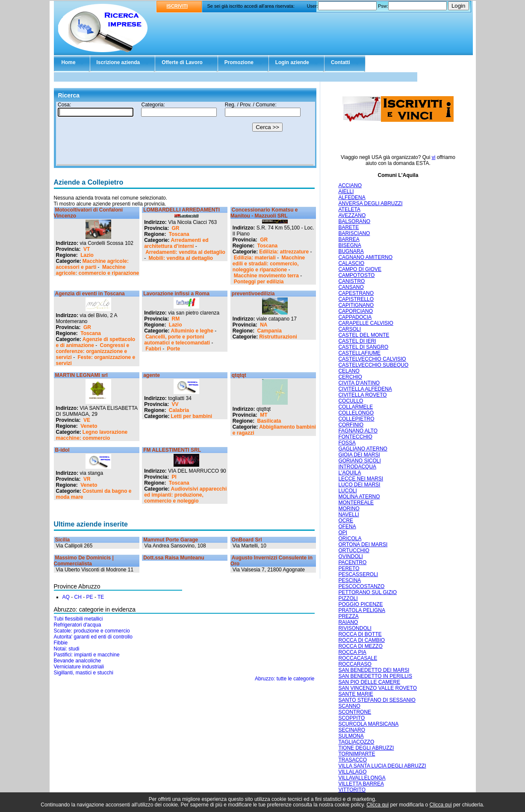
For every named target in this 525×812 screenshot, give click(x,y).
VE (87, 420)
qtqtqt (239, 375)
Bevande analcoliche (78, 661)
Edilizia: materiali (255, 258)
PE (90, 597)
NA (264, 325)
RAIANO (348, 622)
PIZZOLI (348, 598)
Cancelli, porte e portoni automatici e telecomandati (177, 340)
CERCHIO (350, 377)
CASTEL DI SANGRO (363, 347)
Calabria (179, 410)
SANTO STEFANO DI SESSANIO (377, 700)
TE (101, 597)
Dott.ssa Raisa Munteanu (174, 558)
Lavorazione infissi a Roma (176, 294)
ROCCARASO (355, 664)
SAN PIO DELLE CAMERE (369, 682)
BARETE (348, 227)
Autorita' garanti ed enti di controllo (93, 637)
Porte (174, 349)
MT (264, 415)
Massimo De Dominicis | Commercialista (84, 561)
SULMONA (351, 736)
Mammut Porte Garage (171, 540)
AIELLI (346, 191)
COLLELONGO (356, 413)
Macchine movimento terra (266, 276)
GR (176, 228)
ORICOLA (350, 538)
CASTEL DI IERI (357, 341)
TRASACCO (352, 760)
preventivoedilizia (253, 294)
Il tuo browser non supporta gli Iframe (185, 134)
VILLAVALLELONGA (362, 778)
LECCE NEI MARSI (361, 479)
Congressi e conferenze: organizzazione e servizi (93, 351)
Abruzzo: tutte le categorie (285, 679)
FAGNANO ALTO (358, 431)
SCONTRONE (355, 712)
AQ (66, 597)
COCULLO (351, 401)
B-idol (62, 450)
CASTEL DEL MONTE (364, 335)
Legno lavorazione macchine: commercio (92, 435)
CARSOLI (350, 329)
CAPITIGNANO (356, 305)
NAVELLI (348, 515)
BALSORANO (354, 221)
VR (87, 479)
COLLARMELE (355, 407)
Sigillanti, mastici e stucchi (84, 673)
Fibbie (61, 643)
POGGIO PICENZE (360, 604)
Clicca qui (378, 805)
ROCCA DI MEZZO (360, 646)
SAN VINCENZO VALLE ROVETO (378, 688)
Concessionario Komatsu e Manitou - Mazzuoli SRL (264, 213)
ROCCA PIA (352, 652)
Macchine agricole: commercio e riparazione (98, 270)
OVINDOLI (350, 556)
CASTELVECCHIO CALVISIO (372, 359)
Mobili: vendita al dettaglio (181, 258)
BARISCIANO (354, 233)
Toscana (179, 234)
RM (176, 319)
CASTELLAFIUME (359, 353)
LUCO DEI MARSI (359, 485)
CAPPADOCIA (355, 317)
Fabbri (153, 349)
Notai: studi (67, 649)
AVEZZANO (352, 215)
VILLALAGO (352, 772)
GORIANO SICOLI (359, 461)
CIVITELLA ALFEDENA (365, 389)
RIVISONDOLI (355, 628)
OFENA (347, 527)
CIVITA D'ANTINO (359, 383)
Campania (270, 331)
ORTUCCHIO (354, 550)
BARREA (349, 239)
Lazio (87, 255)
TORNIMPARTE (357, 754)
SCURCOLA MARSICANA (368, 724)
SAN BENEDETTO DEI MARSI (374, 670)
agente (152, 375)
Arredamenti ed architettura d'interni (176, 243)
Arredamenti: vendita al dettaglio (185, 252)
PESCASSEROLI (358, 574)
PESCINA (350, 580)
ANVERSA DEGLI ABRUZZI (370, 203)
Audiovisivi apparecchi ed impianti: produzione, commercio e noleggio (185, 495)
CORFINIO (351, 425)
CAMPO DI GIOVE (360, 269)
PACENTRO (352, 562)
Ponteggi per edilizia (259, 282)
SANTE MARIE (355, 694)
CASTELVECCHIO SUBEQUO (373, 365)
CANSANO (351, 287)
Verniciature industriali (79, 667)
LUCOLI (347, 491)
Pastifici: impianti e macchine (87, 655)
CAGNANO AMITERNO (365, 257)
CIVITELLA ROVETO (362, 395)
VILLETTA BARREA (361, 784)
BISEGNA (350, 245)
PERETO (349, 568)
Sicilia (63, 540)
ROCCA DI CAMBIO (361, 640)
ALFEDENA (352, 197)
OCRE (346, 521)
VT (87, 249)
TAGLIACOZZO (356, 742)
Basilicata (269, 421)
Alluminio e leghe (192, 331)
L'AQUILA (350, 473)
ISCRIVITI (177, 6)
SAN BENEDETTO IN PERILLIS (375, 676)
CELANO (349, 371)
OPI (343, 533)
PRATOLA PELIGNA (362, 610)
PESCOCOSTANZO (361, 586)
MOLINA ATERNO (359, 497)
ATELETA (349, 209)
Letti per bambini (192, 416)
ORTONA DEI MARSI (363, 544)
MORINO (349, 509)
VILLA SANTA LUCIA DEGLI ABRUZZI (382, 766)
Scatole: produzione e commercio (92, 631)
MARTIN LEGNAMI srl (81, 375)
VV (175, 404)
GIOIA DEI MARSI (359, 455)
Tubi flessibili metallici (78, 619)
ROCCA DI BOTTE (360, 634)
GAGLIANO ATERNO (363, 449)
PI (174, 477)
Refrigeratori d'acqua (78, 625)
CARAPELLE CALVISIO (366, 323)
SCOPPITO (351, 718)
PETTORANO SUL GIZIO (367, 592)
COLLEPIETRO (356, 419)
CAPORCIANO (355, 311)
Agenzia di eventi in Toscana (90, 294)
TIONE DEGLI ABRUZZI (366, 748)
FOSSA (347, 443)
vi (434, 157)
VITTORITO (352, 790)
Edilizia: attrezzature (284, 252)
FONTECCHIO (355, 437)
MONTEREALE (356, 503)
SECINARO (352, 730)
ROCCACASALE (358, 658)
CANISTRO (351, 281)
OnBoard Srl (247, 540)
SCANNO (349, 706)
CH (78, 597)
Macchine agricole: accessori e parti (92, 264)
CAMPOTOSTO (356, 275)
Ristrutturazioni (278, 337)
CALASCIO (351, 263)
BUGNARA (351, 251)
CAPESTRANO (356, 293)
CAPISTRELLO (356, 299)
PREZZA (348, 616)
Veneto (89, 426)
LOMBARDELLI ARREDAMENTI (181, 210)
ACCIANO (350, 185)
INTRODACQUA (357, 467)
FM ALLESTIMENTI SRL (172, 450)
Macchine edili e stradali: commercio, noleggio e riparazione (269, 264)
